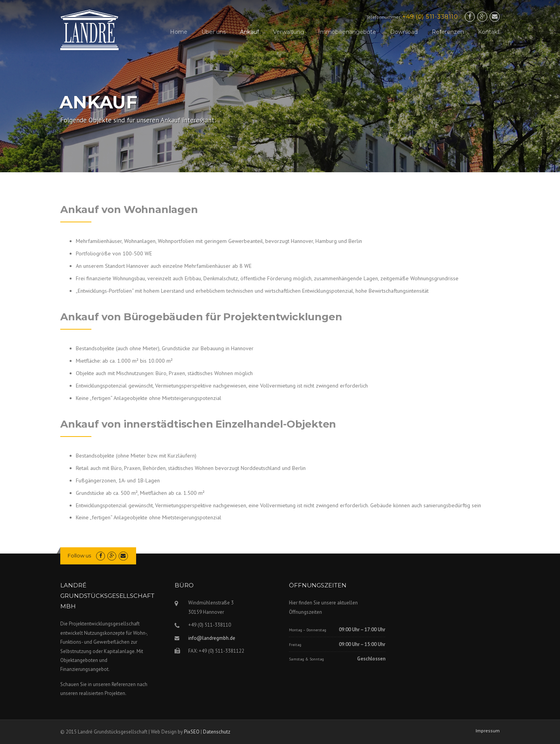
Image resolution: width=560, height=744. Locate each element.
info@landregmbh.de (212, 638)
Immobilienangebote (347, 32)
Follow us (79, 555)
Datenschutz (217, 732)
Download (404, 32)
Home (179, 32)
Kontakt (489, 32)
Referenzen (448, 32)
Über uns (214, 32)
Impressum (488, 731)
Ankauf (249, 32)
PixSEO (192, 732)
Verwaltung (289, 32)
